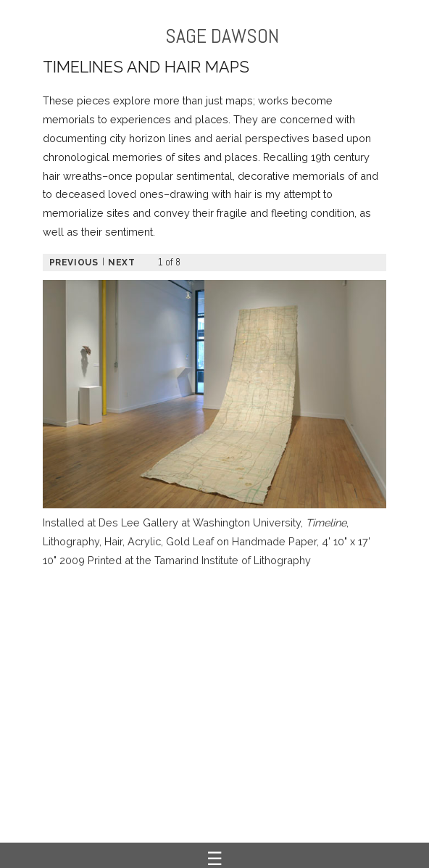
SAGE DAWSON (222, 36)
